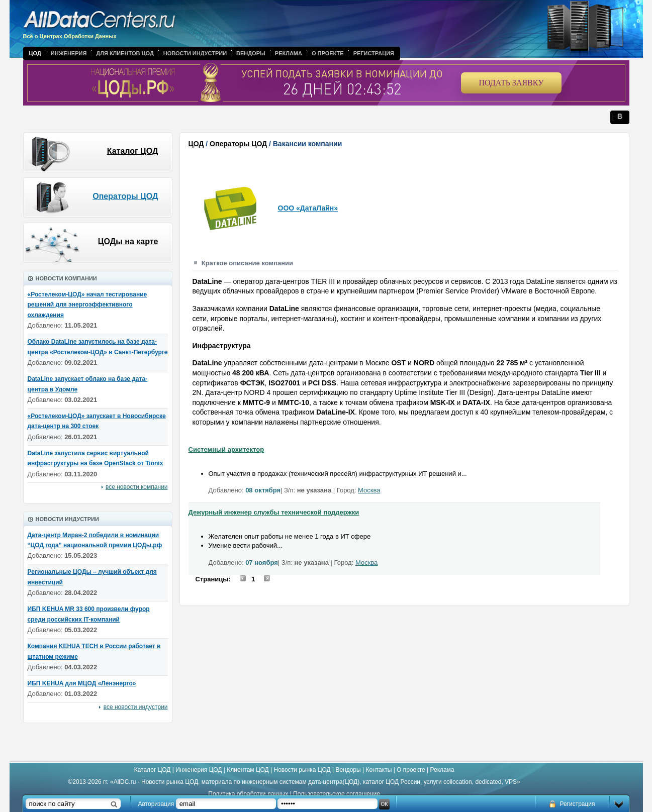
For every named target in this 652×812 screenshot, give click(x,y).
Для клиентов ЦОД (125, 53)
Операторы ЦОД (125, 196)
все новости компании (137, 487)
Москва (369, 490)
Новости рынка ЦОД (302, 770)
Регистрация (374, 53)
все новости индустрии (136, 707)
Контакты (379, 770)
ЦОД (35, 53)
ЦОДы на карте (128, 241)
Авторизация (156, 804)
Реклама (289, 53)
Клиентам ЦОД (248, 770)
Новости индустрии (195, 53)
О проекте (328, 53)
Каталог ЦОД (133, 151)
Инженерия (69, 53)
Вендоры (251, 53)
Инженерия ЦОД (199, 770)
